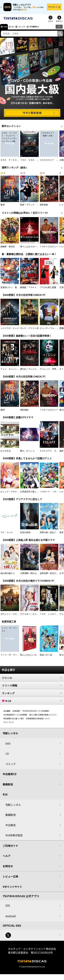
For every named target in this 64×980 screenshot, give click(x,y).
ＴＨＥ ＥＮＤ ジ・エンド (33, 162)
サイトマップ (9, 724)
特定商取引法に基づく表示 (14, 720)
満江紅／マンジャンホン (31, 371)
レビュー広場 (10, 878)
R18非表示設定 (14, 837)
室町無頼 (44, 207)
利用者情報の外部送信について (38, 720)
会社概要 (7, 713)
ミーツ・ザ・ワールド (11, 657)
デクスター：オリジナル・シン (34, 616)
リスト (51, 23)
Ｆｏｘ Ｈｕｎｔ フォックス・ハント (19, 371)
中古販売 (11, 827)
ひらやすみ (6, 453)
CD (16, 28)
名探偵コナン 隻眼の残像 (13, 289)
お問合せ (8, 868)
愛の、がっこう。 (28, 453)
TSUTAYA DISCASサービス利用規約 (36, 713)
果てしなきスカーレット (31, 248)
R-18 (32, 703)
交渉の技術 (25, 534)
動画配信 (8, 786)
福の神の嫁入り (8, 575)
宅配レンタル (13, 807)
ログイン (59, 23)
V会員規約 (16, 713)
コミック (27, 28)
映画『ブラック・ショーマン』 (34, 207)
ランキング (32, 695)
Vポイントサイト (12, 889)
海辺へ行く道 (46, 657)
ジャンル (32, 680)
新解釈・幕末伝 (8, 248)
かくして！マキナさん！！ (13, 494)
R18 (59, 28)
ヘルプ (7, 858)
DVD (7, 28)
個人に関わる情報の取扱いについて (43, 717)
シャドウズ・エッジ (10, 330)
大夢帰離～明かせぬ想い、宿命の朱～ (38, 575)
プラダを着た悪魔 (48, 289)
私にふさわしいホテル (30, 657)
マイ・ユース (7, 534)
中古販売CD (42, 28)
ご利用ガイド (10, 848)
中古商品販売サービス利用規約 (15, 717)
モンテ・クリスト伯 (29, 330)
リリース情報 (32, 687)
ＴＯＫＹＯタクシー (49, 248)
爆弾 (3, 207)
